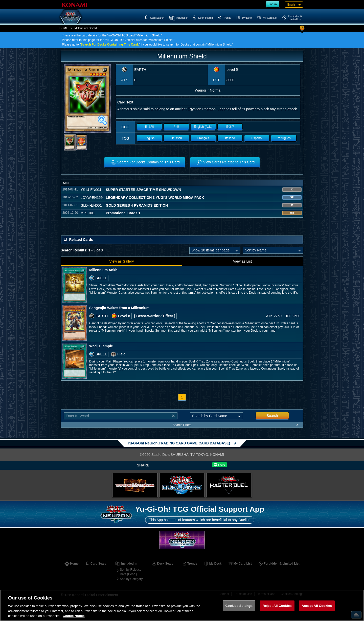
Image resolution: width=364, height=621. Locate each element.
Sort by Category (131, 579)
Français (203, 138)
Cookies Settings (239, 606)
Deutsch (176, 138)
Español (257, 138)
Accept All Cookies (317, 606)
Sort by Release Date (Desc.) (131, 572)
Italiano (230, 138)
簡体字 (230, 127)
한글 (176, 127)
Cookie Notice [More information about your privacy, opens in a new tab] (74, 616)
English (150, 138)
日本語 (149, 127)
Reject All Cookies (277, 606)
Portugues (284, 138)
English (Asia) (203, 127)
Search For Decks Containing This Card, (110, 45)
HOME (64, 28)
